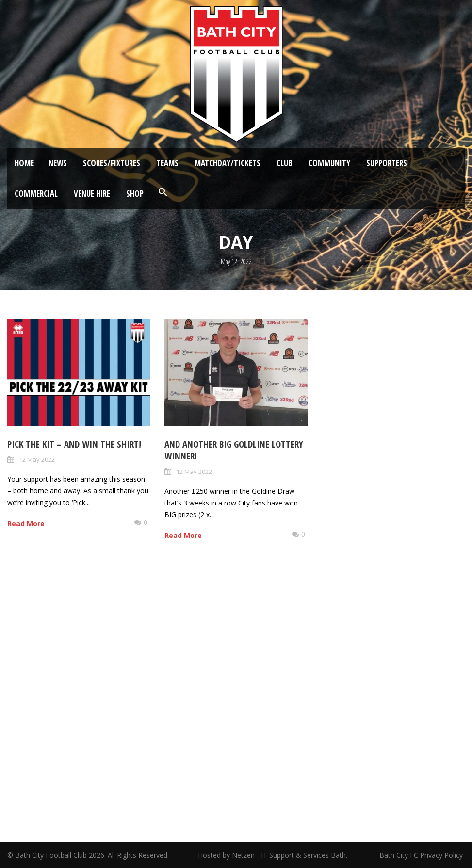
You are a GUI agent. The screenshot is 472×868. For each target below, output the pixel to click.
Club (285, 163)
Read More (26, 524)
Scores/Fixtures (112, 163)
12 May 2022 (37, 459)
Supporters (387, 163)
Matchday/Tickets (228, 163)
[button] (163, 192)
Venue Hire (92, 194)
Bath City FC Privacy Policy (422, 855)
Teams (167, 163)
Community (329, 163)
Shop (135, 194)
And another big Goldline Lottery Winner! (234, 450)
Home (24, 163)
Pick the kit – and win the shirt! (74, 444)
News (58, 163)
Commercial (36, 194)
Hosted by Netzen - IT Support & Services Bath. (273, 855)
